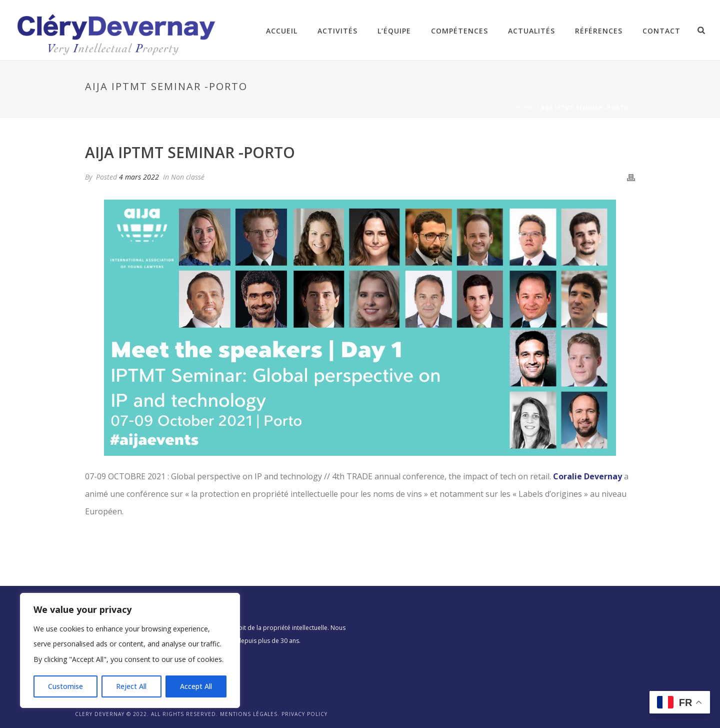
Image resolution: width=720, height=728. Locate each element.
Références (599, 31)
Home (525, 108)
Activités (337, 31)
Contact (661, 31)
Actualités (531, 31)
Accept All (196, 686)
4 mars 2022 (139, 177)
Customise (65, 686)
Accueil (282, 31)
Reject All (131, 686)
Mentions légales (249, 714)
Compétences (459, 31)
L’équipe (394, 31)
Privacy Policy (304, 714)
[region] (130, 650)
